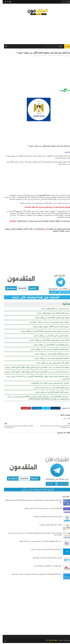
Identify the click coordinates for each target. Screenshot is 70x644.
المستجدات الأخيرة (39, 57)
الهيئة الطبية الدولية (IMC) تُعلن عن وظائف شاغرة (49, 319)
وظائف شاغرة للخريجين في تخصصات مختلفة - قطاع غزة (46, 323)
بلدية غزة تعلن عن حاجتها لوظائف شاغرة (52, 310)
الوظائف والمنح (31, 57)
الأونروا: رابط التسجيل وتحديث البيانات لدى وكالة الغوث (47, 384)
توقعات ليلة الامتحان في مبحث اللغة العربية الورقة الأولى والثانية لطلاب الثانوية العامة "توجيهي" (34, 368)
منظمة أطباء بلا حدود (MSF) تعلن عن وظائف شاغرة (45, 567)
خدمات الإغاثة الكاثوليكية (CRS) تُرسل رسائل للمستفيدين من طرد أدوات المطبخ (38, 542)
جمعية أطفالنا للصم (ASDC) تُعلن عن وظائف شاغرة (48, 346)
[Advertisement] (35, 29)
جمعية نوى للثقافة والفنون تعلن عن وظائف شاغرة (49, 355)
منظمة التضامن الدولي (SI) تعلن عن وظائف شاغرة (49, 337)
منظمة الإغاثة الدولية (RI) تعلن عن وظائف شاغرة (49, 393)
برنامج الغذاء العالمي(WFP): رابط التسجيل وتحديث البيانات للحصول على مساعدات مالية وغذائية (34, 575)
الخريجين (46, 57)
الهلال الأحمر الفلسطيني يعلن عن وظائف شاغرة (50, 364)
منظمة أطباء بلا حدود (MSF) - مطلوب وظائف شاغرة (48, 328)
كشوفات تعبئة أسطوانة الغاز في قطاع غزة (48, 526)
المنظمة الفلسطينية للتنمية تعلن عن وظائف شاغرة (49, 359)
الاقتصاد (51, 57)
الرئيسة (65, 47)
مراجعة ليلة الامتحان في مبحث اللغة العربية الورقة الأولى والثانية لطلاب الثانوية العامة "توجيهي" (34, 373)
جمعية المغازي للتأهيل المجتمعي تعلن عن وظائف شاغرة (47, 350)
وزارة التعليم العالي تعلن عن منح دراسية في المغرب (48, 389)
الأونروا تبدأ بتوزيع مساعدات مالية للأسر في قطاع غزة (45, 518)
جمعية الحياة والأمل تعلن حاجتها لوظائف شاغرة (50, 314)
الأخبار (55, 57)
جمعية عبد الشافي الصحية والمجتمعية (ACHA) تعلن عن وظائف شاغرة (42, 332)
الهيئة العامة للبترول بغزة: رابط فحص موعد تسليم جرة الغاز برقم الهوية (40, 509)
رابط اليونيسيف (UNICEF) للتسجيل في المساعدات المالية (44, 550)
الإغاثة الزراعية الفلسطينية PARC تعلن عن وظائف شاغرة (46, 341)
